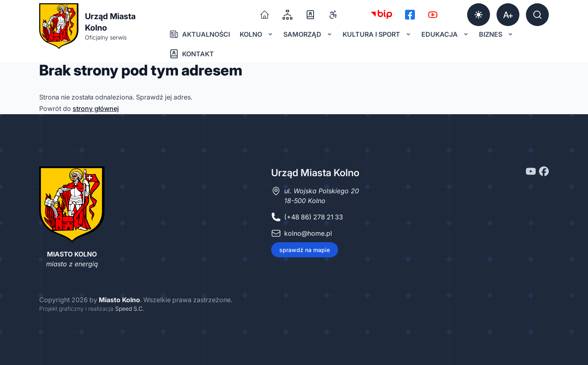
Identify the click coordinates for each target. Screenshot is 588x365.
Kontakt (192, 54)
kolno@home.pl (308, 233)
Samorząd (308, 34)
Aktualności (199, 34)
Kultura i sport (377, 34)
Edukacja (445, 34)
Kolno (257, 34)
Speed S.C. (130, 309)
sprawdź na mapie (305, 250)
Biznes (496, 34)
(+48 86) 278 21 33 (314, 217)
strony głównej (96, 108)
